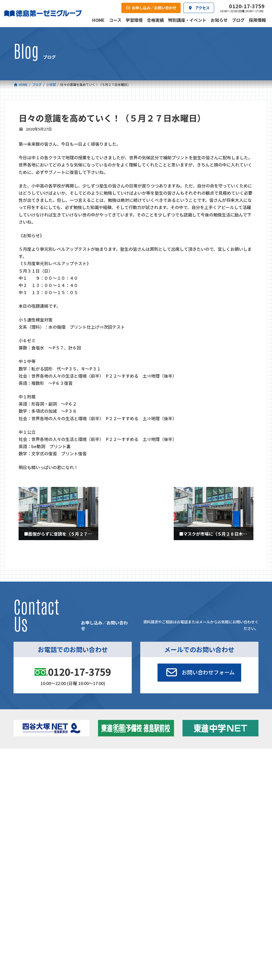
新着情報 (210, 760)
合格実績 (26, 809)
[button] (199, 673)
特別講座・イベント (225, 768)
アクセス (141, 809)
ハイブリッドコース (102, 783)
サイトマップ (211, 844)
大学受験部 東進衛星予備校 (160, 770)
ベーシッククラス (43, 797)
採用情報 (180, 809)
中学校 (88, 768)
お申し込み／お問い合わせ (232, 809)
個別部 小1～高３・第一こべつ (161, 781)
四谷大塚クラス (42, 790)
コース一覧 (28, 760)
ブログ (214, 781)
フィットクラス (42, 776)
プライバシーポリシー (241, 844)
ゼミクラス (38, 783)
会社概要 (103, 809)
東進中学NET (99, 790)
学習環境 (65, 809)
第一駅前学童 (151, 790)
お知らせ (216, 775)
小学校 (31, 768)
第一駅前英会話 (152, 796)
